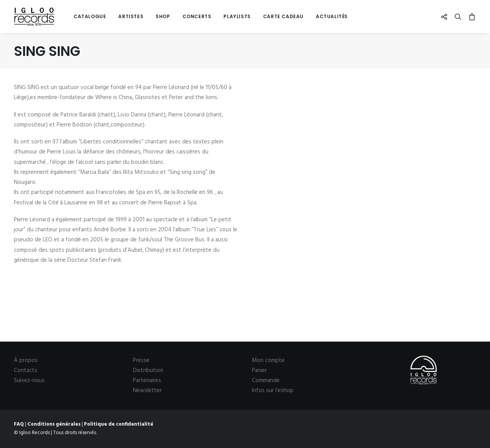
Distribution (148, 371)
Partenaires (147, 381)
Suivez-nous (29, 381)
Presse (141, 360)
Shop (163, 16)
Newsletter (147, 391)
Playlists (237, 16)
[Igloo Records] (34, 17)
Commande (266, 381)
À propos (26, 360)
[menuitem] (90, 17)
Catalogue (90, 16)
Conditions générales (54, 424)
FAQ (19, 424)
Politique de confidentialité (119, 424)
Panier (259, 371)
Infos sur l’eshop (273, 391)
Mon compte (268, 360)
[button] (446, 17)
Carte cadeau (283, 16)
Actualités (332, 16)
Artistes (131, 16)
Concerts (197, 16)
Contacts (26, 371)
